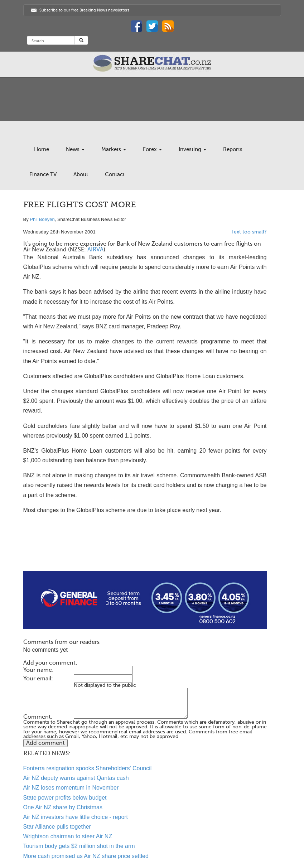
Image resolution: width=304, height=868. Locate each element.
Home (42, 149)
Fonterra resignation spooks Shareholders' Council (88, 768)
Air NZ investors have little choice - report (76, 817)
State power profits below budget (65, 798)
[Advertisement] (145, 548)
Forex (152, 149)
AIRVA (95, 250)
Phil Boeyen (42, 219)
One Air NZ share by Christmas (63, 807)
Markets (114, 149)
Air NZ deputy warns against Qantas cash (76, 778)
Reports (233, 149)
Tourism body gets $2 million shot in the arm (79, 846)
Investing (192, 149)
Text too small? (249, 232)
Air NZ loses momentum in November (71, 788)
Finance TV (43, 174)
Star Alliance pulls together (57, 827)
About (81, 174)
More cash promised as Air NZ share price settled (86, 856)
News (75, 149)
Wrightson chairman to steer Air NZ (68, 836)
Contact (115, 174)
